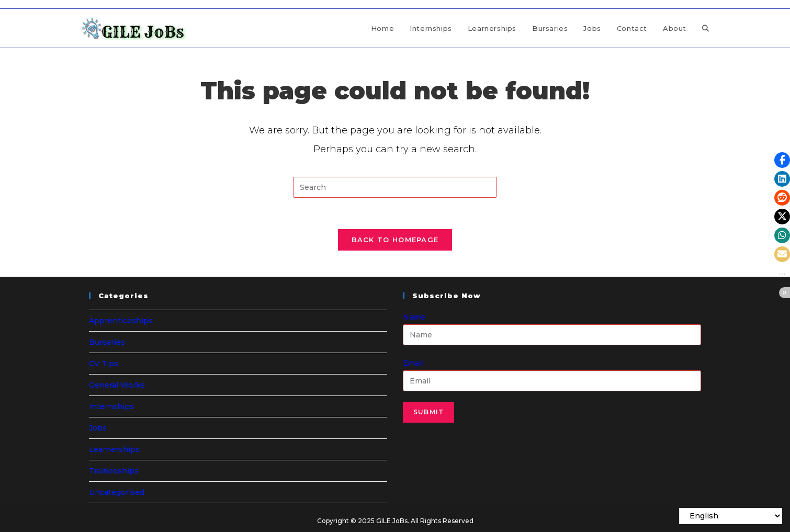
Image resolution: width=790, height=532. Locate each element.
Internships (111, 406)
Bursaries (107, 342)
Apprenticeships (121, 321)
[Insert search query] (395, 187)
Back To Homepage (395, 240)
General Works (117, 385)
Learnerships (114, 449)
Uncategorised (117, 492)
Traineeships (114, 471)
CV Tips (104, 364)
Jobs (98, 428)
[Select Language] (731, 516)
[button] (782, 160)
